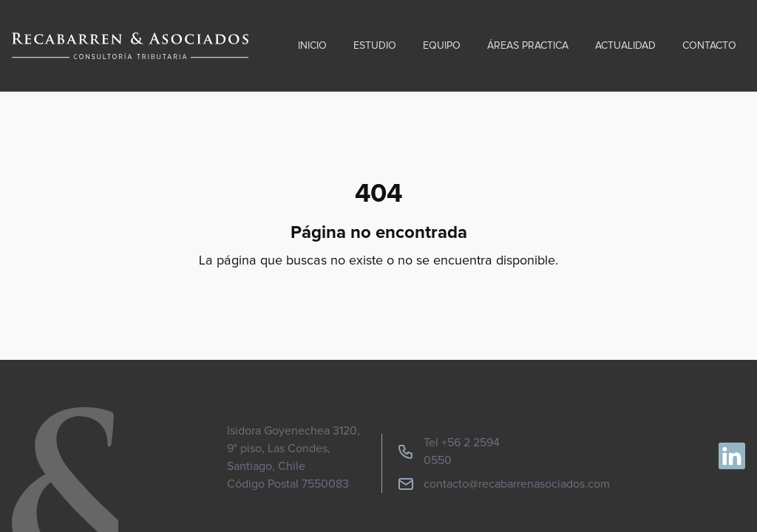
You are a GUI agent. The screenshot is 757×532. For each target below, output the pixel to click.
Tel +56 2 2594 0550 (448, 451)
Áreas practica (528, 46)
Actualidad (625, 46)
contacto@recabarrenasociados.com (503, 484)
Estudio (375, 46)
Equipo (442, 46)
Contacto (709, 46)
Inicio (312, 46)
